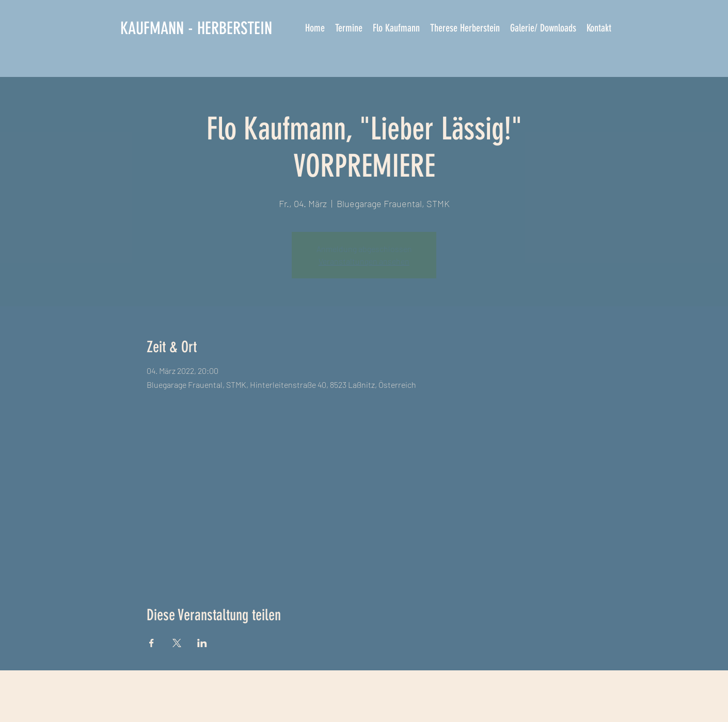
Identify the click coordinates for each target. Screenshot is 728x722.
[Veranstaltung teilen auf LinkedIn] (202, 643)
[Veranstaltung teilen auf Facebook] (152, 643)
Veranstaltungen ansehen (364, 261)
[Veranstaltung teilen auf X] (177, 643)
